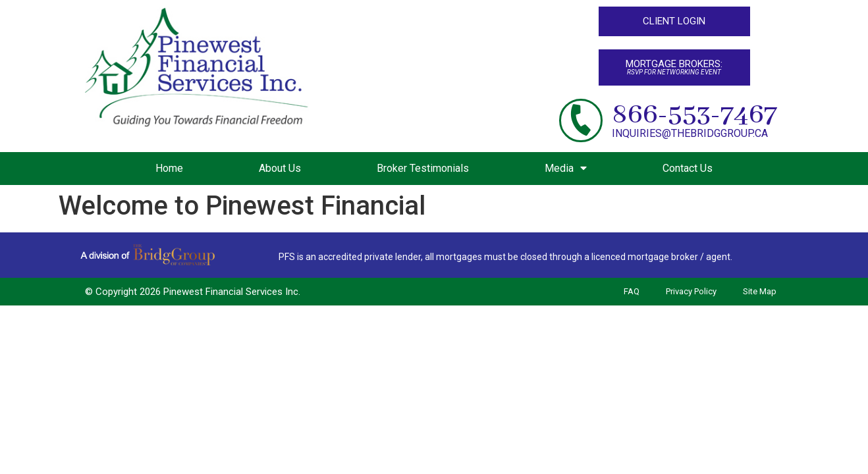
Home (169, 168)
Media (566, 169)
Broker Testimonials (423, 168)
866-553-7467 (694, 115)
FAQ (632, 292)
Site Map (760, 292)
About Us (280, 168)
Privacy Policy (691, 292)
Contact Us (688, 168)
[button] (674, 21)
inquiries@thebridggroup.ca (690, 133)
